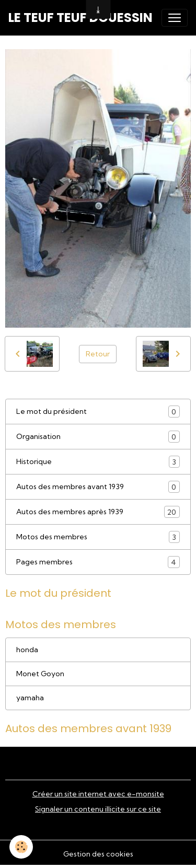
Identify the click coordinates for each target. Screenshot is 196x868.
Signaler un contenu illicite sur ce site (98, 809)
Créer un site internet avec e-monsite (98, 794)
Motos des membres (98, 537)
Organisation (98, 437)
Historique (98, 462)
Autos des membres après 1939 (98, 512)
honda (27, 650)
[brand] (80, 18)
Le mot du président (98, 412)
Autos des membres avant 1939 (98, 487)
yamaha (30, 698)
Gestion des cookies (98, 854)
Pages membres (98, 562)
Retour (98, 354)
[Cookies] (21, 847)
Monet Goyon (40, 674)
